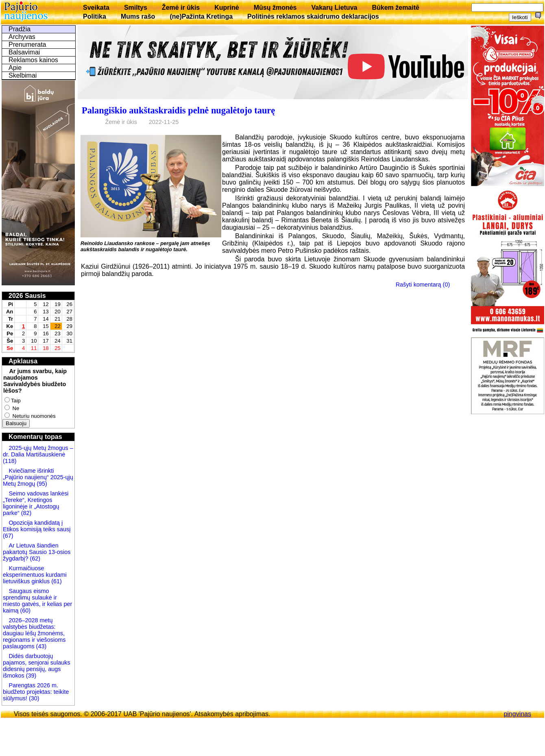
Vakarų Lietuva (334, 8)
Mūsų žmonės (275, 8)
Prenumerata (27, 45)
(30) (33, 698)
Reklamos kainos (33, 60)
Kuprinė (227, 8)
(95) (42, 484)
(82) (26, 513)
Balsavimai (24, 52)
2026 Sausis (27, 296)
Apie (15, 68)
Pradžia (20, 29)
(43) (41, 646)
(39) (31, 676)
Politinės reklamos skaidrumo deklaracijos (313, 16)
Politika (95, 16)
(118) (10, 461)
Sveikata (96, 8)
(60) (24, 610)
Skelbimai (23, 75)
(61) (56, 581)
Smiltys (136, 8)
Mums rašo (138, 16)
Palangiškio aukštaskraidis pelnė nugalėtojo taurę (178, 110)
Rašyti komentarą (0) (423, 285)
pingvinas (517, 714)
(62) (34, 558)
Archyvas (22, 37)
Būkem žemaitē (396, 8)
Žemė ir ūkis (181, 8)
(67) (8, 536)
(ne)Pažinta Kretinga (201, 16)
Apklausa (23, 361)
